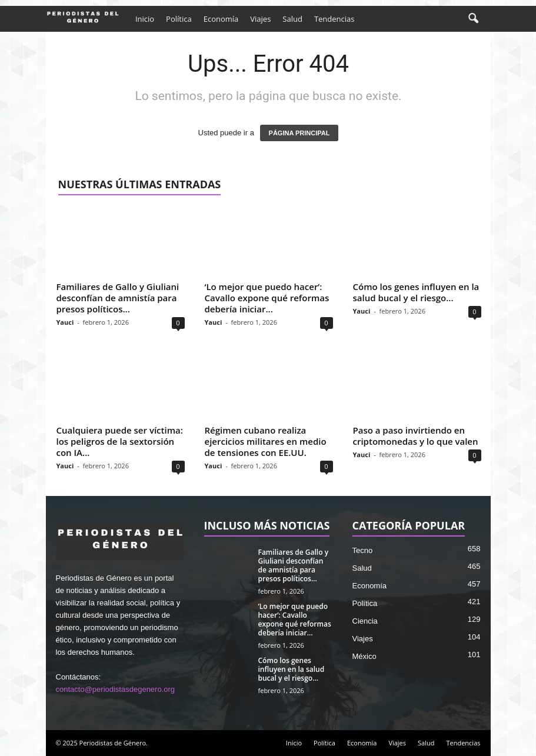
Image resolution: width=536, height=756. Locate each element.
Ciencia (365, 621)
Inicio (145, 19)
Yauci (65, 322)
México (364, 656)
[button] (473, 19)
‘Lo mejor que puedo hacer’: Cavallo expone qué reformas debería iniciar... (267, 298)
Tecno (363, 550)
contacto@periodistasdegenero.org (116, 689)
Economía (221, 19)
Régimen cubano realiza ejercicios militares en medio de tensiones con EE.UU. (266, 441)
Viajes (260, 19)
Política (179, 19)
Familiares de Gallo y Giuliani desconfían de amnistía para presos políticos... (118, 298)
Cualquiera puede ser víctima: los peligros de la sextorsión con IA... (120, 441)
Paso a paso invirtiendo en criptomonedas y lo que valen (416, 436)
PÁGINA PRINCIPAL (299, 133)
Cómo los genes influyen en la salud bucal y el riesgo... (416, 292)
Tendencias (334, 19)
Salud (292, 19)
